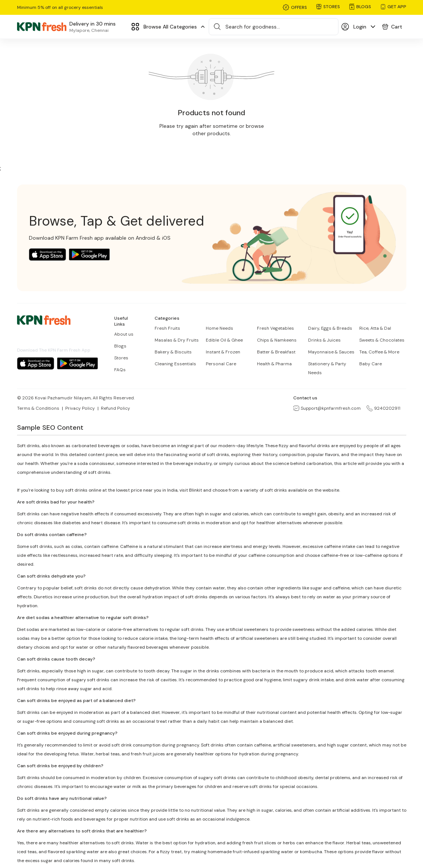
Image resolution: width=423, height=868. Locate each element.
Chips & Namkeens (277, 340)
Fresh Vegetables (275, 328)
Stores (121, 358)
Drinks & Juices (324, 340)
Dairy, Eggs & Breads (330, 328)
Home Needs (219, 328)
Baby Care (371, 364)
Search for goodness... (253, 27)
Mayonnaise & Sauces (331, 352)
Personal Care (221, 364)
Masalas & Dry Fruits (177, 340)
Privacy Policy (80, 408)
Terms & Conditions (38, 408)
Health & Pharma (274, 364)
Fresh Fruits (167, 328)
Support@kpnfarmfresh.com (327, 408)
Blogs (120, 346)
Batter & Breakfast (276, 352)
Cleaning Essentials (175, 364)
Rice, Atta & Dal (375, 328)
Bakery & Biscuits (173, 352)
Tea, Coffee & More (379, 352)
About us (124, 334)
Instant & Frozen (223, 352)
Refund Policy (115, 408)
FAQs (120, 370)
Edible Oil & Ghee (224, 340)
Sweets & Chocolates (382, 340)
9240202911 (384, 408)
